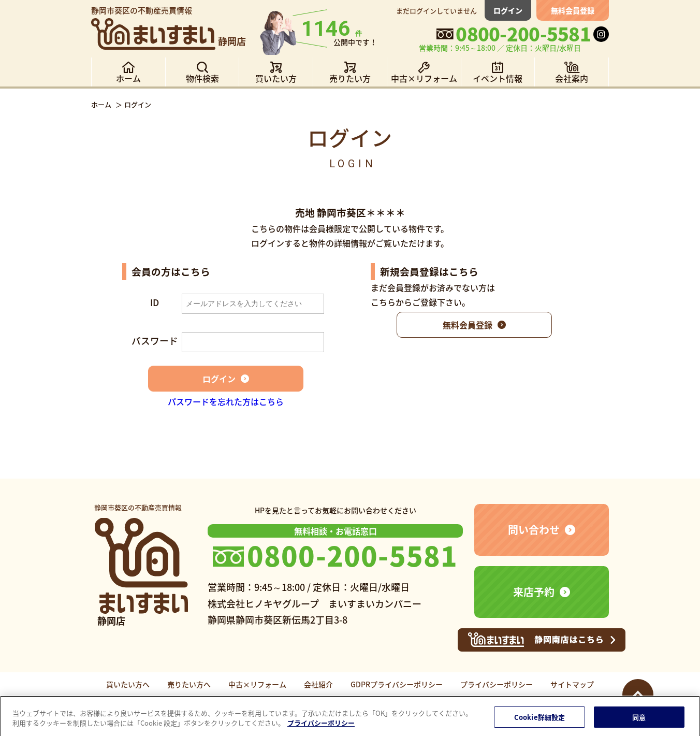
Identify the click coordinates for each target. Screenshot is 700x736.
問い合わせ (534, 530)
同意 (639, 721)
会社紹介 (318, 684)
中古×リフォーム (257, 684)
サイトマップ (572, 684)
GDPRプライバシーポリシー (397, 684)
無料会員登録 (573, 10)
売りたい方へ (189, 684)
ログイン (508, 10)
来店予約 (534, 592)
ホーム (101, 104)
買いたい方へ (128, 684)
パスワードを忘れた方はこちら (226, 401)
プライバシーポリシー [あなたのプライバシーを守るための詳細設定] (321, 727)
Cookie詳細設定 (539, 721)
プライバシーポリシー (497, 684)
